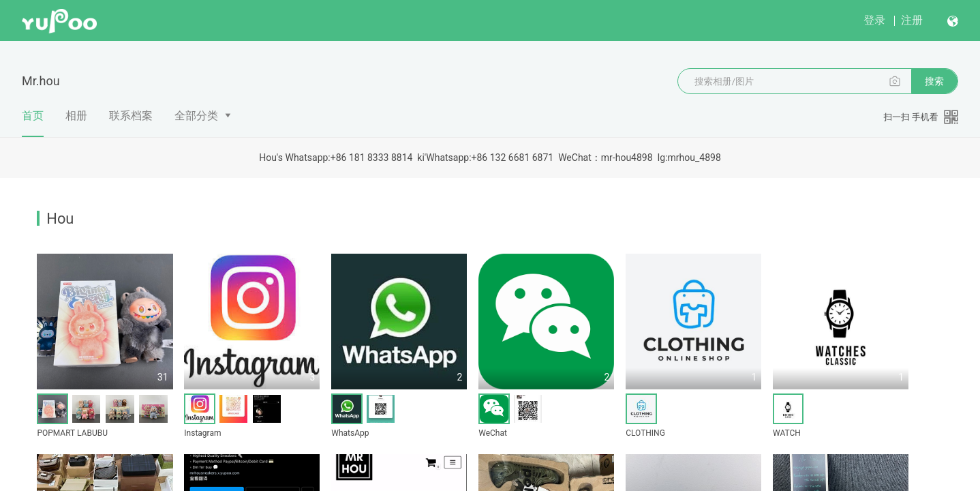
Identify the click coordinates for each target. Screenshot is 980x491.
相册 (76, 116)
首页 (33, 123)
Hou (60, 219)
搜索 (934, 81)
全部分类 (196, 116)
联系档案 (131, 116)
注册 (912, 20)
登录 (874, 20)
